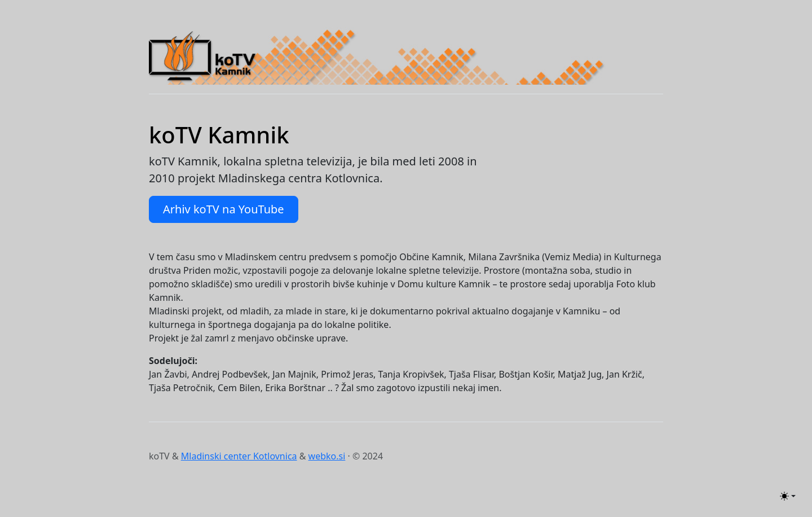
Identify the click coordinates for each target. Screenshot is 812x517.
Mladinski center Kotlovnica (239, 456)
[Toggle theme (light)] (788, 496)
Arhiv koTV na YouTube (224, 209)
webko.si (327, 456)
